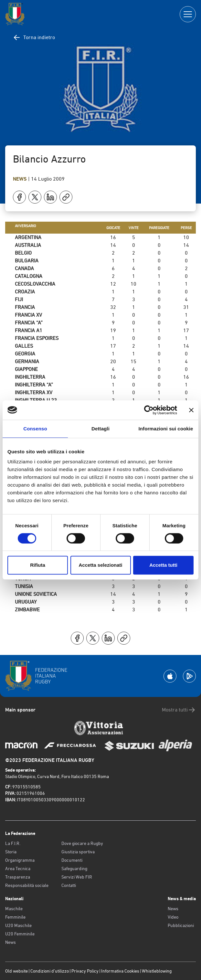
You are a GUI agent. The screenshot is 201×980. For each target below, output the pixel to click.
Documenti (72, 860)
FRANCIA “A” (29, 323)
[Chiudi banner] (191, 410)
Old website (16, 971)
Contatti (69, 885)
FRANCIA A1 (29, 330)
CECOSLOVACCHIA (35, 284)
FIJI (19, 299)
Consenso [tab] (35, 429)
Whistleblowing (157, 971)
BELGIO (23, 253)
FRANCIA (25, 307)
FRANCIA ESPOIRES (37, 338)
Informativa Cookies (120, 971)
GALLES (24, 346)
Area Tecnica (18, 869)
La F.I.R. (13, 843)
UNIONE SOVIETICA (36, 594)
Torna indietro (34, 37)
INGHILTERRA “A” (34, 385)
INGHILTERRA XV (34, 392)
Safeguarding (74, 869)
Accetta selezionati (100, 565)
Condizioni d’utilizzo (50, 971)
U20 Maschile (18, 925)
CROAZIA (25, 292)
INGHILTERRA (30, 377)
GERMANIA (27, 361)
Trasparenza (18, 877)
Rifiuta (38, 565)
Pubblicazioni (181, 925)
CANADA (24, 268)
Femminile (15, 917)
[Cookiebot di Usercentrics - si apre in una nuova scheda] (149, 410)
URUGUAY (26, 602)
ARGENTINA (28, 237)
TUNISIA (24, 586)
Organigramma (20, 860)
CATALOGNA (29, 276)
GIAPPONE (26, 369)
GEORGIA (25, 354)
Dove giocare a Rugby (82, 843)
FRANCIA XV (28, 315)
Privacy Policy (85, 971)
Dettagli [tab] (100, 429)
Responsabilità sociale (27, 885)
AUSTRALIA (28, 245)
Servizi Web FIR (77, 877)
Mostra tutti (179, 710)
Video (173, 917)
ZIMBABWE (27, 610)
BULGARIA (27, 261)
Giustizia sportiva (78, 852)
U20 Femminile (20, 934)
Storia (11, 852)
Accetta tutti (163, 565)
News (21, 179)
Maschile (14, 909)
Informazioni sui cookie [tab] (166, 429)
